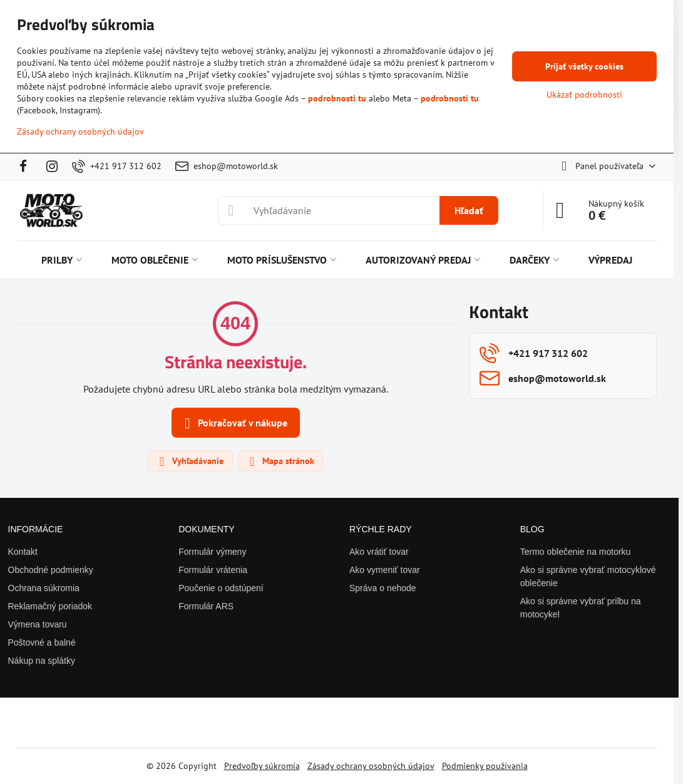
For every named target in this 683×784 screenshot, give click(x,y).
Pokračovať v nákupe (234, 423)
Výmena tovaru (38, 624)
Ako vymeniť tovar (385, 570)
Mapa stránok (280, 462)
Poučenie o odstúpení (221, 588)
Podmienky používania (485, 766)
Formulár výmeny (212, 552)
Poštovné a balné (42, 642)
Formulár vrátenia (213, 570)
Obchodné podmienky (51, 570)
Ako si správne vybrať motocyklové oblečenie (588, 576)
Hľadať (469, 210)
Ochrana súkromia (44, 588)
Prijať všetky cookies (584, 66)
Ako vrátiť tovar (379, 552)
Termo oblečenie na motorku (576, 552)
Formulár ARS (206, 606)
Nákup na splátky (42, 661)
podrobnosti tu (337, 98)
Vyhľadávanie (190, 462)
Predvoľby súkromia (262, 766)
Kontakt (23, 552)
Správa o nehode (383, 588)
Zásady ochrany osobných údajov (371, 766)
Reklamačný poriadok (50, 606)
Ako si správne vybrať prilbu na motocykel (581, 608)
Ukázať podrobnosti (584, 95)
